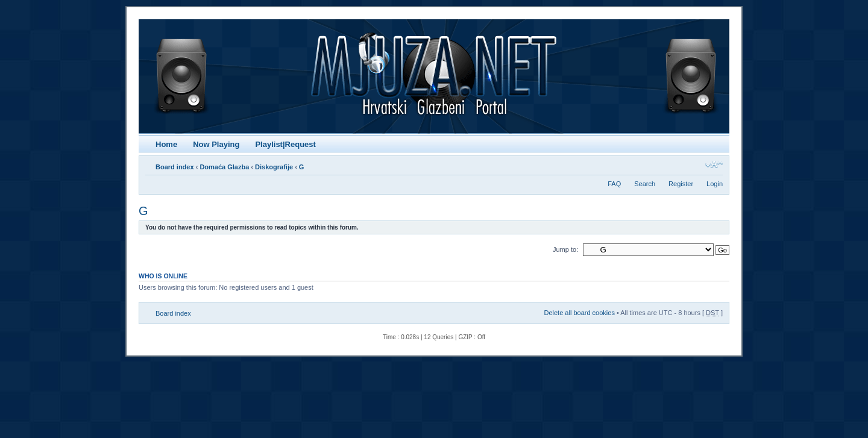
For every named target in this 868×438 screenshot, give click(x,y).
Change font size (714, 164)
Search (645, 184)
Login (715, 184)
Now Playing (216, 144)
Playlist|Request (285, 144)
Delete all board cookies (579, 313)
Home (166, 144)
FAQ (614, 184)
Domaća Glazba (224, 167)
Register (681, 184)
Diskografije (274, 167)
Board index (175, 167)
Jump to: (565, 249)
